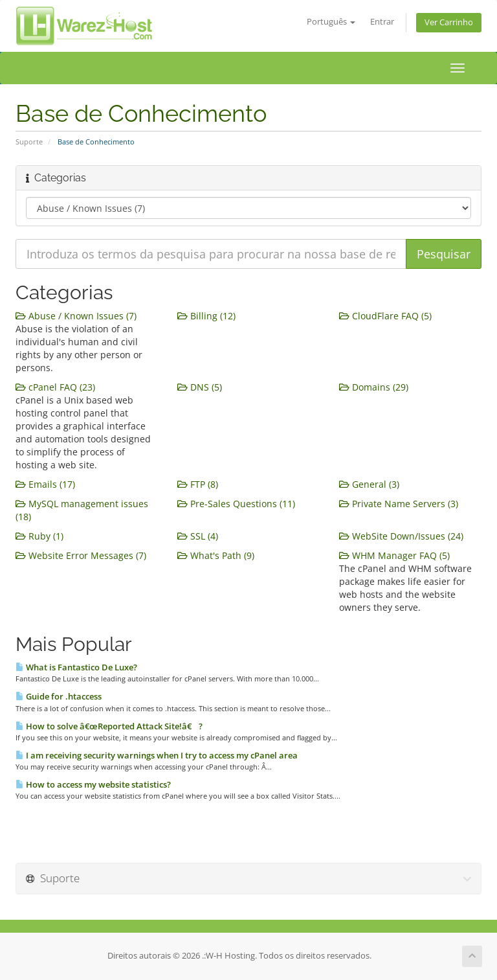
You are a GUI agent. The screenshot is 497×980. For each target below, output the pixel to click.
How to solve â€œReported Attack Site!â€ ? (109, 726)
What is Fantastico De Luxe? (76, 667)
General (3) (369, 484)
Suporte (29, 142)
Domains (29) (374, 387)
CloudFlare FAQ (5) (385, 316)
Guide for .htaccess (59, 696)
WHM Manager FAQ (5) (394, 555)
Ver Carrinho (449, 22)
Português (331, 22)
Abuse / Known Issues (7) (76, 316)
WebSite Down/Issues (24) (401, 536)
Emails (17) (45, 484)
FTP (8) (198, 484)
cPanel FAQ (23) (55, 387)
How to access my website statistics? (93, 784)
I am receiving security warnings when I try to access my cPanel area (157, 755)
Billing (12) (206, 316)
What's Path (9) (216, 555)
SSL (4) (198, 536)
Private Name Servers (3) (399, 504)
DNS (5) (200, 387)
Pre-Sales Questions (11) (236, 504)
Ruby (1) (39, 536)
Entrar (382, 22)
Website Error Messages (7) (81, 555)
